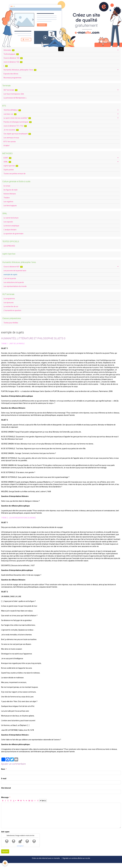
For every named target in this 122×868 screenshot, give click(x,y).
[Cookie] (5, 863)
